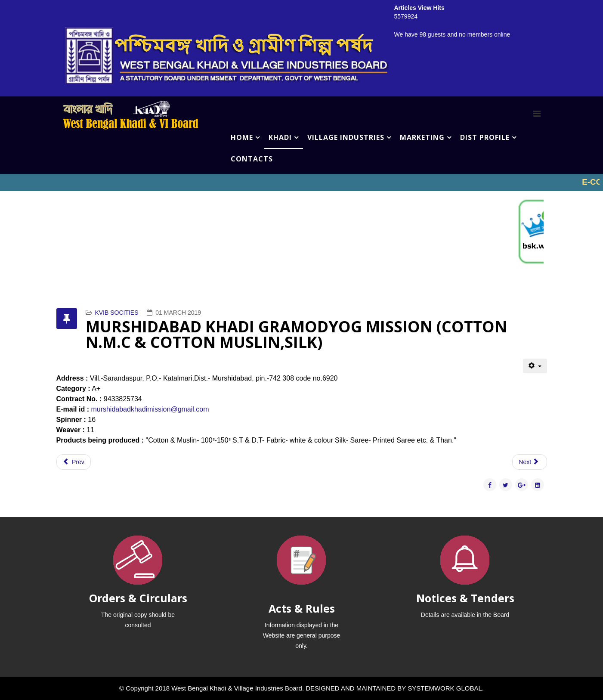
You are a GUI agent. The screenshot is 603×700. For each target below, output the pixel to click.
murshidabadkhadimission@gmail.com (150, 409)
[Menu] (537, 114)
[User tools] (535, 366)
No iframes (301, 183)
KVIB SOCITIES (116, 313)
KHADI (280, 137)
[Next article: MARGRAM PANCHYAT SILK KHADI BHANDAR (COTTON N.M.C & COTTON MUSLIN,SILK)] (529, 462)
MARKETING (422, 137)
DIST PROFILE (485, 137)
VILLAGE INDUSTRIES (346, 137)
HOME (242, 137)
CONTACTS (252, 159)
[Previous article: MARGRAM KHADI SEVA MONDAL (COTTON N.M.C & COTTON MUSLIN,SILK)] (74, 462)
